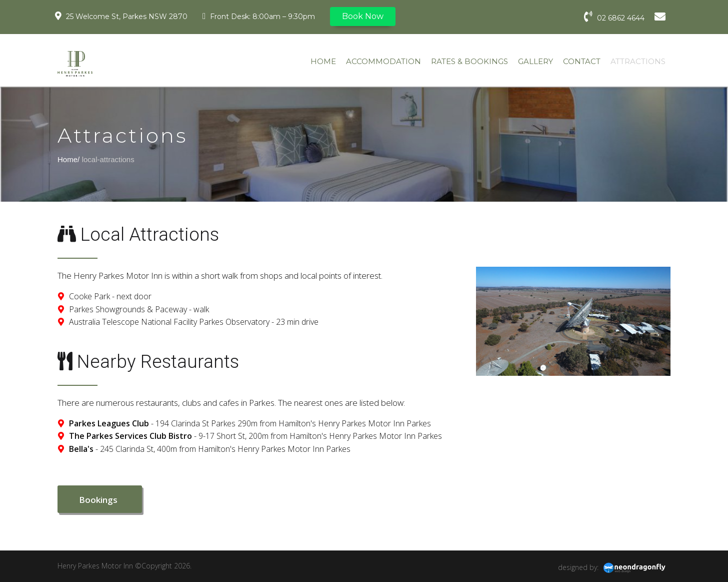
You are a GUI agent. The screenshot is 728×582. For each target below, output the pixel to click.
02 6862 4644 (614, 17)
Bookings (100, 500)
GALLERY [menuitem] (535, 61)
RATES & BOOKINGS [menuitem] (469, 61)
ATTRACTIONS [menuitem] (638, 61)
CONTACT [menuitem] (582, 61)
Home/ (68, 159)
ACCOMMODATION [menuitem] (383, 61)
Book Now (363, 16)
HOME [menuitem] (323, 61)
